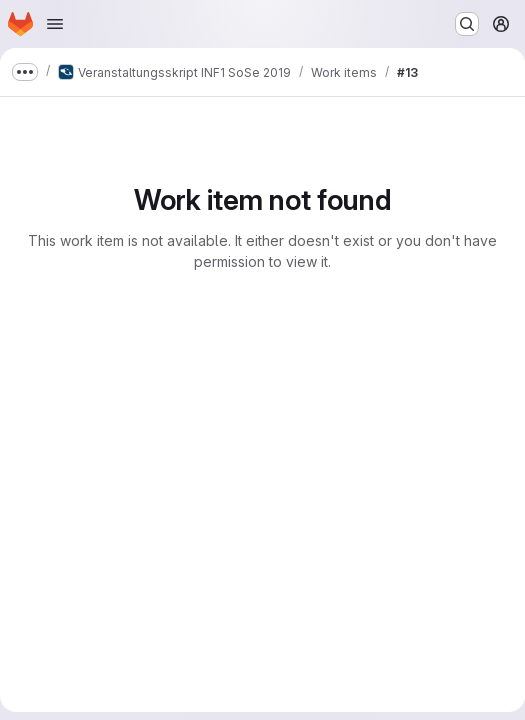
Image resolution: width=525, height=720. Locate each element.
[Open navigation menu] (55, 24)
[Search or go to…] (467, 24)
